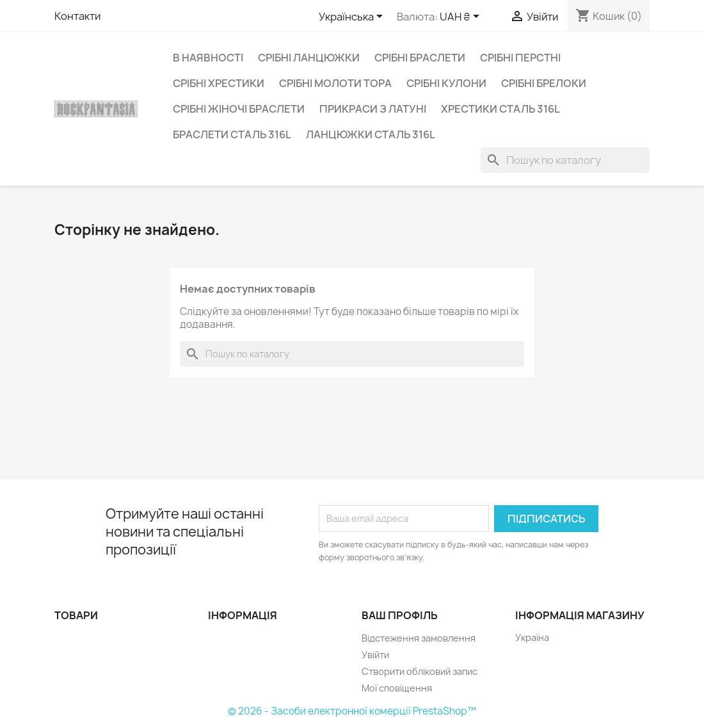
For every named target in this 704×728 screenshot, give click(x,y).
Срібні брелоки (544, 83)
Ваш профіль (400, 615)
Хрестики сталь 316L (500, 109)
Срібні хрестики (219, 83)
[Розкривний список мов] (353, 17)
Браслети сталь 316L (232, 134)
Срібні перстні (520, 58)
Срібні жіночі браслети (239, 109)
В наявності (208, 58)
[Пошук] (565, 160)
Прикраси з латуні (373, 109)
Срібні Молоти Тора (335, 83)
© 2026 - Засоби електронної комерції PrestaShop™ (352, 711)
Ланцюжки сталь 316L (371, 134)
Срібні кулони (446, 83)
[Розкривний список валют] (462, 17)
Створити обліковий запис (420, 671)
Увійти (375, 655)
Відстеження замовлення (419, 638)
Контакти (77, 16)
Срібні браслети (420, 58)
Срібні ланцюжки (309, 58)
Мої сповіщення (397, 688)
